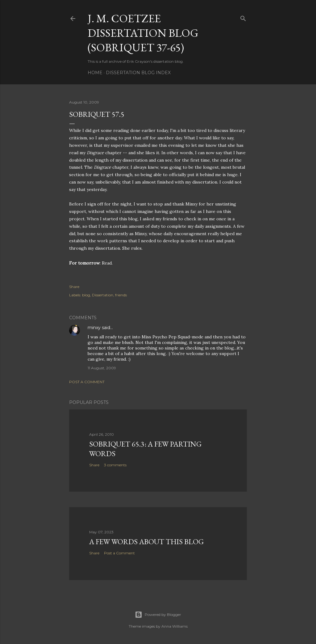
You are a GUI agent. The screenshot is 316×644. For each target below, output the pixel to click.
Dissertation (103, 295)
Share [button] (74, 287)
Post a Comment (87, 382)
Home (95, 73)
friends (121, 295)
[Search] (243, 17)
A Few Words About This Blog (146, 542)
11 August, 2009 (102, 368)
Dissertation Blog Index (138, 73)
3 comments (115, 465)
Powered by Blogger (158, 615)
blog (86, 295)
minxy (94, 328)
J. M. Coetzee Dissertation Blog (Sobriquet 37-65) (143, 33)
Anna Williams (175, 626)
